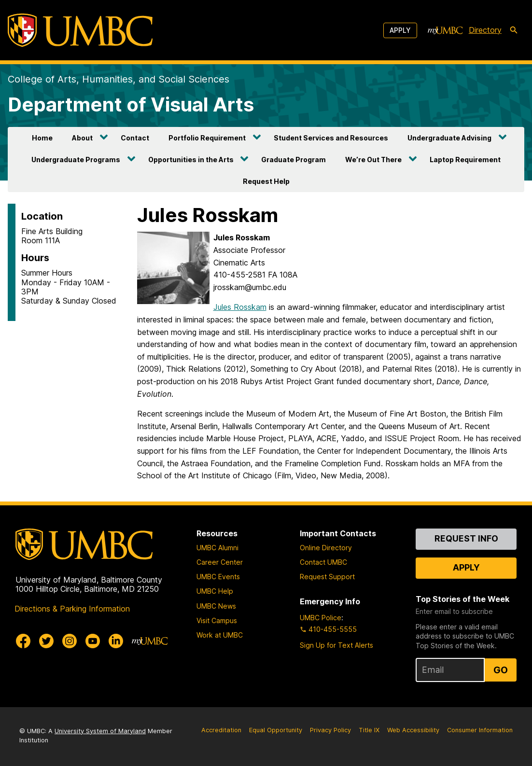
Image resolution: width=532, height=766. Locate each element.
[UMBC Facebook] (23, 641)
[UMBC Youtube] (93, 641)
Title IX (369, 730)
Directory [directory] (485, 30)
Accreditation (221, 730)
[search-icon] (514, 30)
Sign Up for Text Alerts (336, 645)
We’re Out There (373, 160)
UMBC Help (215, 591)
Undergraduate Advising (449, 138)
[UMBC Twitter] (46, 641)
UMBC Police (321, 618)
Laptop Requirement (465, 160)
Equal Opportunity (276, 730)
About (82, 138)
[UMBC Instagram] (70, 641)
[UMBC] (80, 30)
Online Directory (326, 548)
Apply (400, 30)
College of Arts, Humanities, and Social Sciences (119, 79)
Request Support (327, 577)
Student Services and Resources (331, 138)
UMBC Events (218, 577)
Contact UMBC (323, 562)
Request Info (466, 538)
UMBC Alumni (217, 548)
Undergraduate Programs (76, 160)
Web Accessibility (413, 730)
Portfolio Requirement (207, 138)
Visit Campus (217, 620)
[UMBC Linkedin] (116, 641)
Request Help (266, 181)
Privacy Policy (330, 730)
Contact (135, 138)
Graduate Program (294, 160)
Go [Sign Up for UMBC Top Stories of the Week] (501, 670)
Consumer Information (480, 730)
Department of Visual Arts (131, 104)
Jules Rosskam (240, 307)
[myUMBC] (445, 30)
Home (42, 138)
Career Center (220, 562)
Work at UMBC (220, 635)
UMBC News (216, 606)
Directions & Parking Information (72, 609)
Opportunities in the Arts (191, 160)
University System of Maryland (100, 731)
